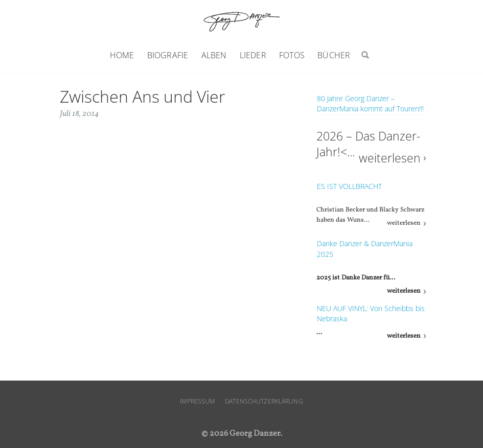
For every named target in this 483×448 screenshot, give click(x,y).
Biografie (168, 55)
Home (122, 55)
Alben (214, 55)
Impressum (197, 401)
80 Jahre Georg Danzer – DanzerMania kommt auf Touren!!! (370, 103)
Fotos (292, 55)
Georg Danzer (242, 21)
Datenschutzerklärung (264, 401)
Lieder (253, 55)
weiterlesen (390, 158)
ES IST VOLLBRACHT (349, 186)
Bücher (334, 55)
